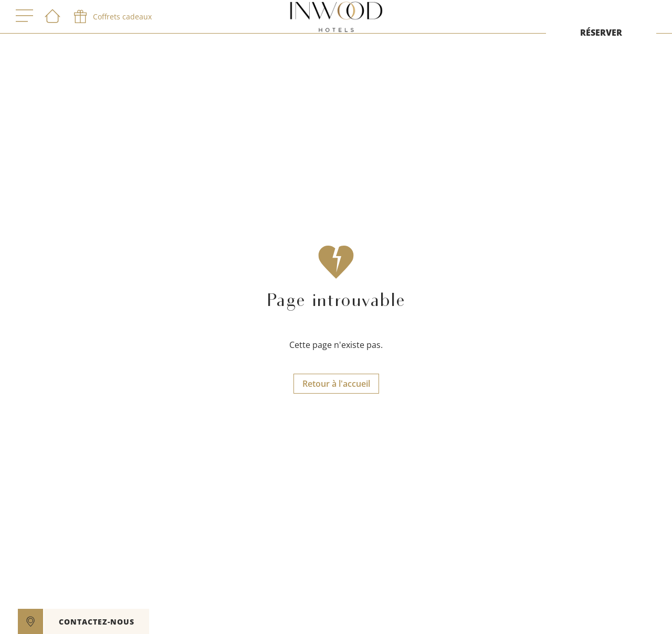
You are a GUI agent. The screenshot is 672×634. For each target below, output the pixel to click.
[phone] (112, 17)
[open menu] (24, 17)
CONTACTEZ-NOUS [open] (97, 622)
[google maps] (30, 621)
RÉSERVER (601, 33)
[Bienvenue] (52, 17)
